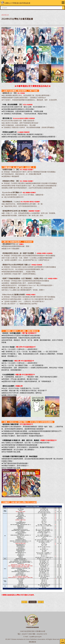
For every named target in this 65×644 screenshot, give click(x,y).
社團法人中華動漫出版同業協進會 (15, 3)
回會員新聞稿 (33, 602)
